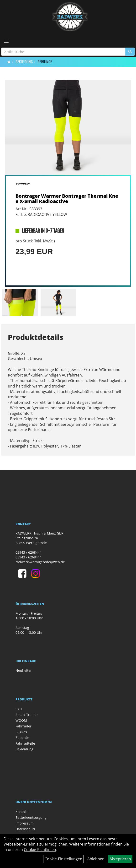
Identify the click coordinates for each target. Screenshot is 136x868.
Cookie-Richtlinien (40, 850)
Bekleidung (24, 62)
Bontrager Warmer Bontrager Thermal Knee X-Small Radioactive (67, 199)
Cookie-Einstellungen (63, 859)
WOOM (21, 720)
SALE (19, 709)
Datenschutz (26, 829)
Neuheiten (24, 670)
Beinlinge (45, 62)
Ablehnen (96, 859)
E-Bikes (21, 732)
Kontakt (22, 812)
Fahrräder (24, 726)
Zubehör (22, 738)
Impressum (25, 823)
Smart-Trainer (27, 715)
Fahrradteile (25, 743)
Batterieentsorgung (31, 817)
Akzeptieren (120, 859)
